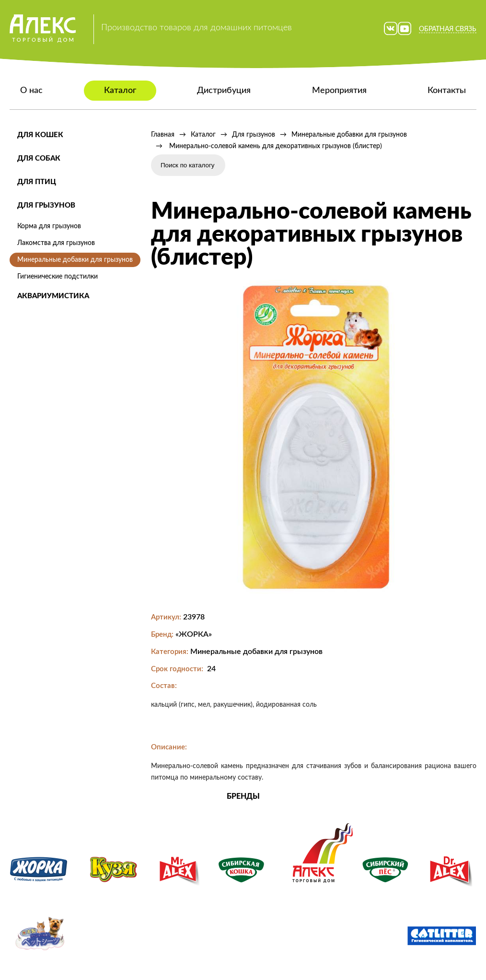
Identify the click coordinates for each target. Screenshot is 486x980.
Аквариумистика (53, 296)
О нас (31, 91)
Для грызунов (46, 205)
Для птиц (37, 182)
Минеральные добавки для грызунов (75, 260)
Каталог (120, 91)
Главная (163, 135)
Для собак (39, 158)
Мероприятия (339, 91)
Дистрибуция (224, 91)
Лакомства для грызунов (56, 243)
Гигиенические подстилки (58, 277)
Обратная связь (448, 29)
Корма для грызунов (49, 226)
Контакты (447, 91)
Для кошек (40, 135)
